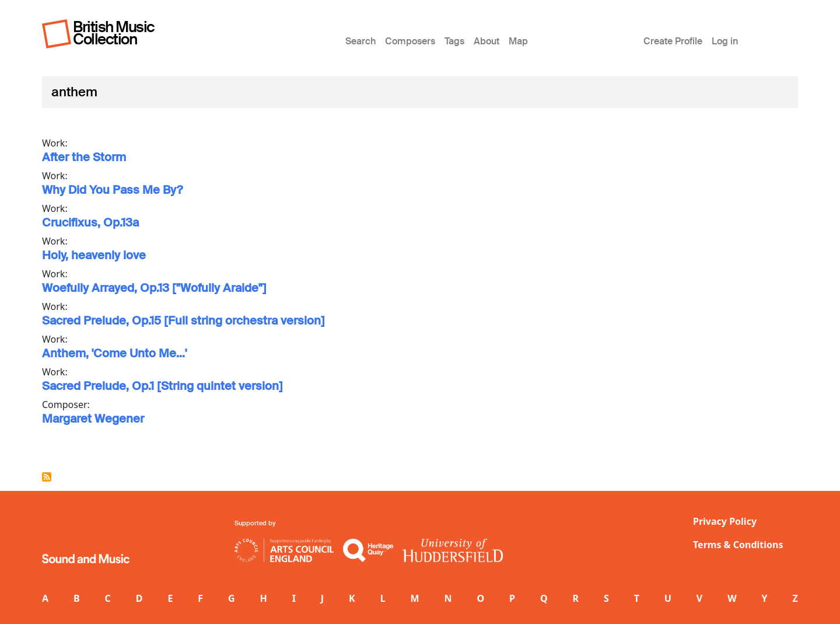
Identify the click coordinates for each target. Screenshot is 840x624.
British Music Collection (114, 33)
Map (518, 41)
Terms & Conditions (738, 545)
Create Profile (673, 41)
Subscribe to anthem (47, 477)
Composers (410, 41)
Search (360, 41)
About (487, 41)
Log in (725, 41)
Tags (454, 41)
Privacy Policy (725, 521)
